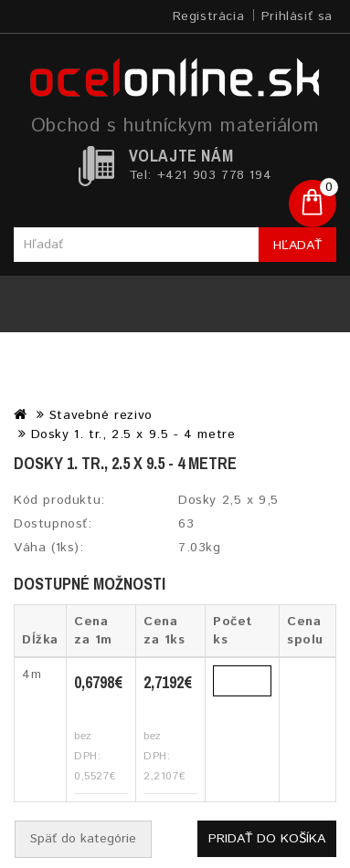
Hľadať (297, 246)
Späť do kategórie (83, 839)
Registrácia (209, 16)
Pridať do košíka (267, 839)
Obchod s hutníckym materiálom (175, 126)
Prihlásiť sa (297, 16)
